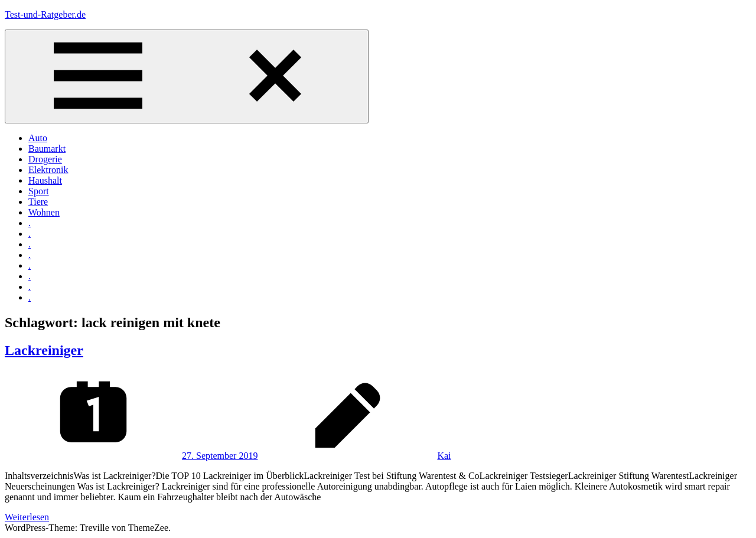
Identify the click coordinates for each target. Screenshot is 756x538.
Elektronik (48, 170)
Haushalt (45, 180)
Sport (39, 191)
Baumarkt (47, 149)
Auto (38, 138)
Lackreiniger (44, 350)
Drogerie (45, 159)
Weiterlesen (27, 517)
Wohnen (44, 212)
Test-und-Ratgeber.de (45, 14)
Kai (444, 456)
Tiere (38, 202)
